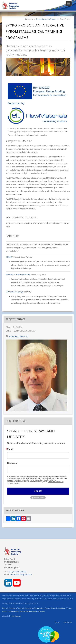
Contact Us (68, 622)
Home (57, 622)
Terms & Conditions (9, 608)
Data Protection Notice (28, 611)
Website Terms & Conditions (55, 608)
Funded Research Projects (46, 19)
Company (12, 463)
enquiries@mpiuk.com (18, 336)
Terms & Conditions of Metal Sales (31, 608)
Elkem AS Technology (14, 292)
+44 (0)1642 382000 (17, 572)
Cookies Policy (13, 611)
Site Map (41, 611)
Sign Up (38, 491)
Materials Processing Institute (18, 274)
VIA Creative (16, 616)
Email (10, 449)
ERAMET (9, 257)
